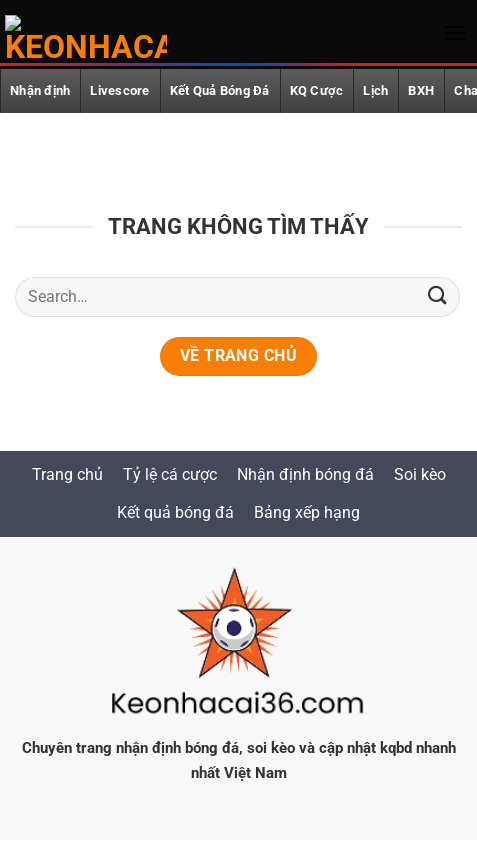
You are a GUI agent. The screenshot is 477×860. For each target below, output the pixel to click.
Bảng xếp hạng (307, 512)
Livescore (119, 90)
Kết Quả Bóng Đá (220, 90)
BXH (421, 90)
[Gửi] (438, 296)
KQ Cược (317, 90)
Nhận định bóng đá (305, 474)
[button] (455, 32)
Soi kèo (420, 474)
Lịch (375, 90)
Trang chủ (67, 474)
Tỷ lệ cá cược (170, 474)
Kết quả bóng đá (175, 512)
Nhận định (40, 90)
